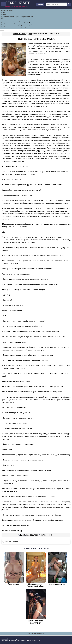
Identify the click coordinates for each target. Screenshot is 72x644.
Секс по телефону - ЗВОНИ (36, 633)
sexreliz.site (5, 639)
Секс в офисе (14, 569)
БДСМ (23, 535)
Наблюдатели (32, 535)
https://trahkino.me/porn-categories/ (12, 21)
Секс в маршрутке (57, 569)
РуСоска (4, 19)
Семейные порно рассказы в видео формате (15, 27)
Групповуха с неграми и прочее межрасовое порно (17, 17)
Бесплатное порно (7, 11)
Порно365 (4, 15)
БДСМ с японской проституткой (35, 606)
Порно (3, 13)
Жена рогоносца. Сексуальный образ (35, 570)
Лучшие (40, 4)
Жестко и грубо (47, 535)
